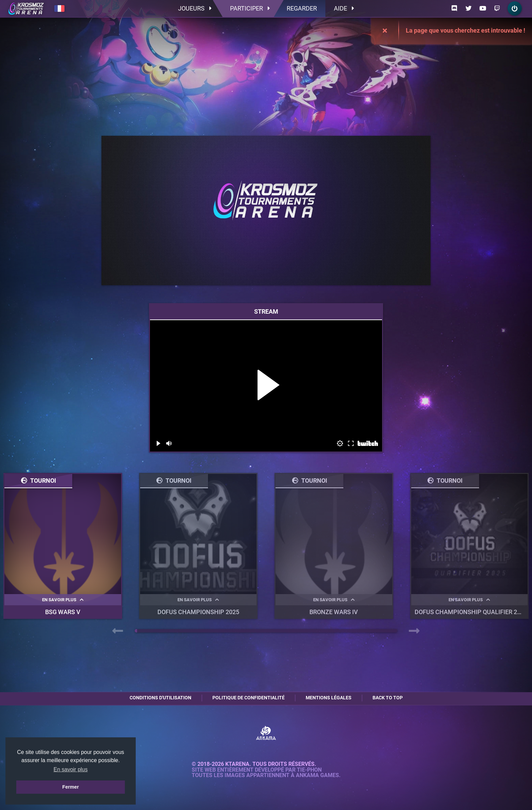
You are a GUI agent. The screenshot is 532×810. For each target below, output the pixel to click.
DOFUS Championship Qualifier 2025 (471, 612)
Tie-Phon (309, 770)
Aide (344, 8)
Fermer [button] (71, 787)
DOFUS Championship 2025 (198, 612)
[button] (136, 631)
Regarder (302, 8)
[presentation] (118, 631)
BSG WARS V (63, 612)
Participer (250, 8)
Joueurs (195, 8)
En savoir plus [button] (71, 769)
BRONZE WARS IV (334, 612)
